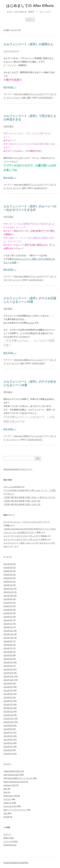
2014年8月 (8, 645)
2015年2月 (8, 624)
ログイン (7, 834)
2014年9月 (8, 641)
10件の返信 (8, 126)
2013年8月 (8, 687)
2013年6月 (8, 694)
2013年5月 (8, 697)
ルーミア (15, 363)
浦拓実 (44, 539)
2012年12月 (9, 715)
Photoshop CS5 (10, 796)
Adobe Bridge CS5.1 (12, 771)
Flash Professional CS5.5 (14, 782)
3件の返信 (8, 392)
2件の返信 (8, 309)
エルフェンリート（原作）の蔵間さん (28, 44)
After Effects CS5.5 (12, 775)
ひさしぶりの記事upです (14, 487)
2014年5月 (8, 655)
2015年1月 (8, 627)
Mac (5, 789)
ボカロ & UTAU (10, 806)
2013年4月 (8, 701)
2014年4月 (8, 659)
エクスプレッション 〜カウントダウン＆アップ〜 (25, 522)
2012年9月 (8, 726)
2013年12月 (9, 673)
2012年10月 (9, 722)
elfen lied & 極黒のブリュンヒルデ (29, 94)
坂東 (24, 98)
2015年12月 (9, 589)
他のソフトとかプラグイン (15, 810)
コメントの (10, 841)
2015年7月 (8, 606)
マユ (8, 363)
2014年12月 (9, 631)
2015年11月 (9, 592)
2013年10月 (9, 680)
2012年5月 (8, 740)
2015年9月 (8, 599)
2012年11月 (9, 719)
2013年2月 (8, 708)
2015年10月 (9, 596)
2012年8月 (8, 729)
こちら (31, 323)
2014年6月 (8, 652)
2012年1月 (8, 754)
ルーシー (17, 98)
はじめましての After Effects (30, 6)
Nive (5, 792)
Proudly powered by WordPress (16, 863)
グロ (51, 94)
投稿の (9, 838)
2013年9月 (8, 683)
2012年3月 (8, 747)
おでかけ (7, 799)
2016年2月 (8, 582)
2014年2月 (8, 666)
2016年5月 (8, 571)
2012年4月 (8, 743)
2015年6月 (8, 610)
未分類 (6, 817)
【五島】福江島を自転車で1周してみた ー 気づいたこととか (29, 497)
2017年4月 (8, 564)
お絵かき (7, 803)
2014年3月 (8, 662)
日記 (5, 813)
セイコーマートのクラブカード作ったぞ (21, 536)
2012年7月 (8, 733)
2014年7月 (8, 648)
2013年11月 (9, 676)
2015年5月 (8, 613)
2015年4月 (8, 617)
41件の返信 (8, 217)
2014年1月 (8, 669)
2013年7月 (8, 690)
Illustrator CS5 (10, 785)
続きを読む (10, 87)
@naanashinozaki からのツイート (18, 469)
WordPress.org (10, 845)
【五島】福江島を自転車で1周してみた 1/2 (22, 504)
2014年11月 (9, 634)
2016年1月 (8, 585)
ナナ (10, 280)
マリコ (9, 98)
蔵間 (29, 98)
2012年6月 (8, 736)
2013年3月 (8, 705)
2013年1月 (8, 712)
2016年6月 (8, 568)
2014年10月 (9, 638)
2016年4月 (8, 575)
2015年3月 (8, 620)
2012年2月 (8, 750)
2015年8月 (8, 603)
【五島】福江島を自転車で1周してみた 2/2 (22, 501)
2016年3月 (8, 578)
